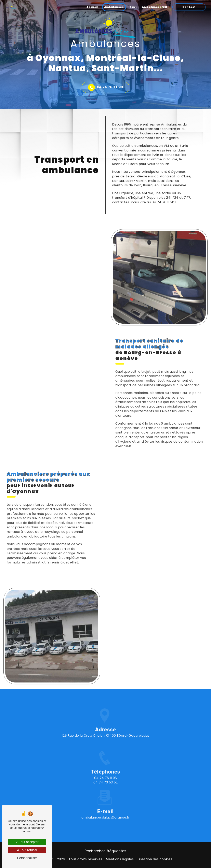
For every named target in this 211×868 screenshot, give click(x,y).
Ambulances (114, 7)
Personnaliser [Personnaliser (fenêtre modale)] (27, 858)
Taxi (133, 7)
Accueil (92, 7)
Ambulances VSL (155, 7)
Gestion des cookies (156, 859)
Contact (189, 7)
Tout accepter (27, 842)
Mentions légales (120, 859)
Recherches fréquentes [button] (105, 851)
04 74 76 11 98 (105, 87)
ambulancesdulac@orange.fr (106, 800)
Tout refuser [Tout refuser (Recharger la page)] (27, 850)
